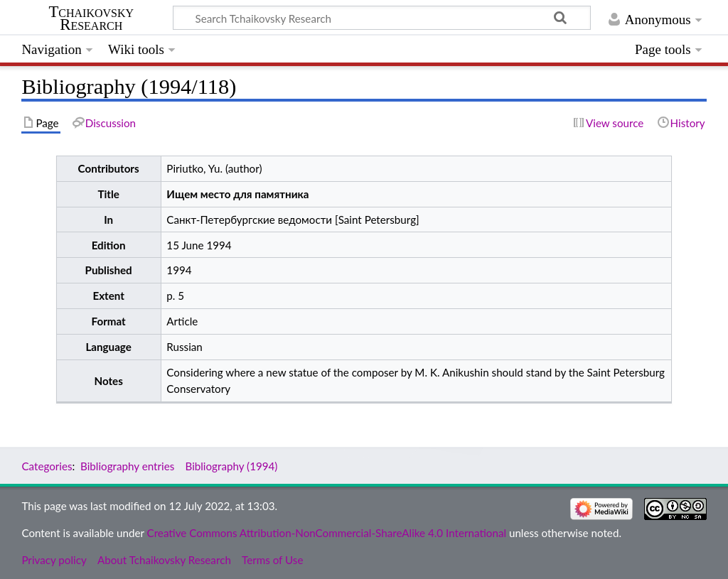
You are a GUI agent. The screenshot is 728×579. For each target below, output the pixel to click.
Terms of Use (272, 560)
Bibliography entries (127, 466)
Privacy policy (54, 560)
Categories (47, 466)
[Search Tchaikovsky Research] (382, 18)
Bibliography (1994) (231, 466)
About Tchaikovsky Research (164, 560)
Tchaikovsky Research (91, 18)
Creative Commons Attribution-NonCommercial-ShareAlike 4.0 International (327, 533)
